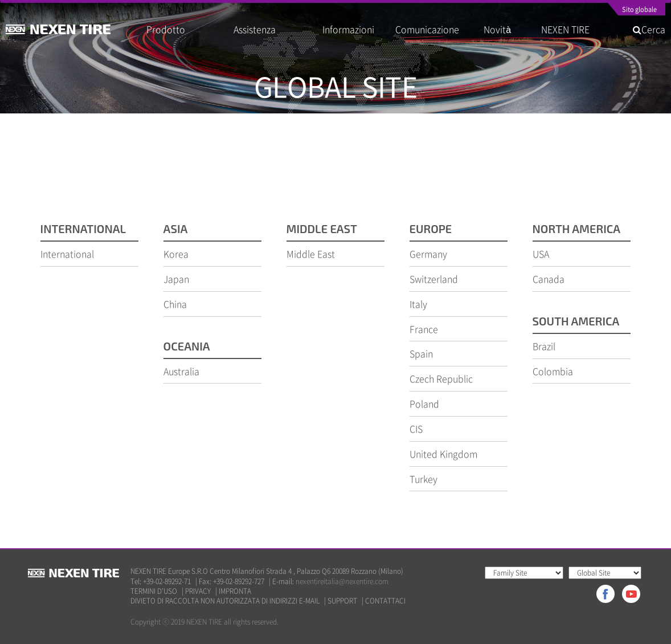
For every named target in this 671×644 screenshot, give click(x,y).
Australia (181, 371)
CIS (416, 429)
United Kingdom (443, 454)
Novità (502, 29)
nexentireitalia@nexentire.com (342, 581)
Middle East (311, 254)
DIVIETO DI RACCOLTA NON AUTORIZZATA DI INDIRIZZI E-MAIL (225, 601)
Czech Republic (441, 378)
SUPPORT (342, 601)
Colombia (553, 371)
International (67, 254)
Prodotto (166, 29)
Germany (428, 254)
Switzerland (434, 279)
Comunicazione (427, 29)
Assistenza (255, 29)
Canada (549, 279)
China (175, 304)
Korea (176, 254)
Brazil (544, 346)
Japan (176, 279)
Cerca (649, 29)
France (424, 329)
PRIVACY (198, 591)
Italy (418, 304)
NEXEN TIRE (565, 29)
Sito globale (639, 10)
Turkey (424, 479)
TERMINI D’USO (154, 591)
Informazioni (348, 29)
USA (541, 254)
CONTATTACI (385, 601)
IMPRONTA (235, 591)
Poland (424, 403)
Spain (421, 353)
